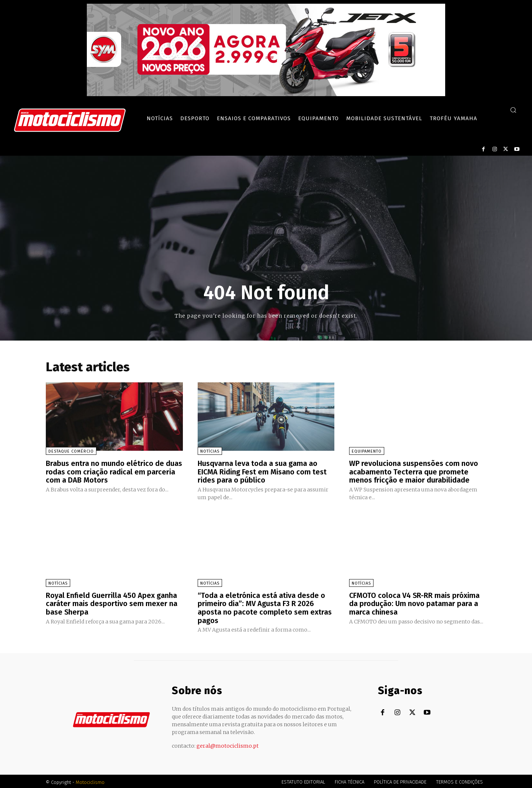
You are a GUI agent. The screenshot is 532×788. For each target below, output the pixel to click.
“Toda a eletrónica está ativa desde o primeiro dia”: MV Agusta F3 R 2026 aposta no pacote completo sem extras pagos (265, 606)
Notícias (210, 451)
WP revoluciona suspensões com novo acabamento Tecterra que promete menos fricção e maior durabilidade (414, 471)
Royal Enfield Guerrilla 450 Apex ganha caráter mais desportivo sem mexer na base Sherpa (112, 602)
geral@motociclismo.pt (228, 744)
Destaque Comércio (71, 451)
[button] (513, 110)
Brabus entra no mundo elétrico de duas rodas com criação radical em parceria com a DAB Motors (114, 471)
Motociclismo (90, 780)
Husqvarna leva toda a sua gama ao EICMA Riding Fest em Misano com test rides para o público (262, 471)
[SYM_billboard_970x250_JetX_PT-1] (266, 94)
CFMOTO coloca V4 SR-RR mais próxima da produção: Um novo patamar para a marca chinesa (415, 602)
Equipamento (367, 451)
